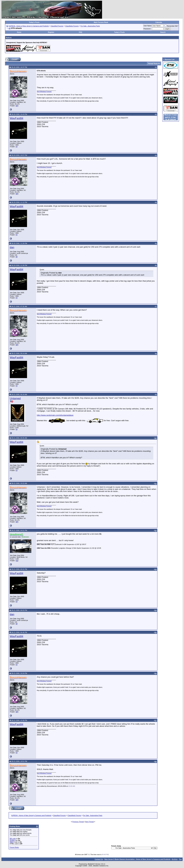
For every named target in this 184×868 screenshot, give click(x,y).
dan (12, 247)
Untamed (15, 398)
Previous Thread (78, 822)
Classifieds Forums (72, 26)
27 (17, 106)
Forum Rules (14, 847)
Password (147, 29)
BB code (13, 839)
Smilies (12, 840)
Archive (175, 859)
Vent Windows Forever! (44, 92)
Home (19, 32)
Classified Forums (57, 26)
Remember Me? (171, 26)
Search (163, 32)
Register (51, 32)
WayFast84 (17, 118)
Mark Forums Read (101, 22)
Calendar (159, 22)
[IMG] (12, 842)
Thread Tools (153, 64)
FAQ (81, 32)
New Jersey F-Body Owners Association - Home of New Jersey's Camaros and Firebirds (137, 859)
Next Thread (89, 822)
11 (17, 561)
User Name (148, 26)
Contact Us (99, 859)
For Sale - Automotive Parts (90, 26)
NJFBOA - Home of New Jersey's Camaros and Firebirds (29, 26)
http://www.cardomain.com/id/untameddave (55, 415)
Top (180, 859)
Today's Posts (34, 22)
